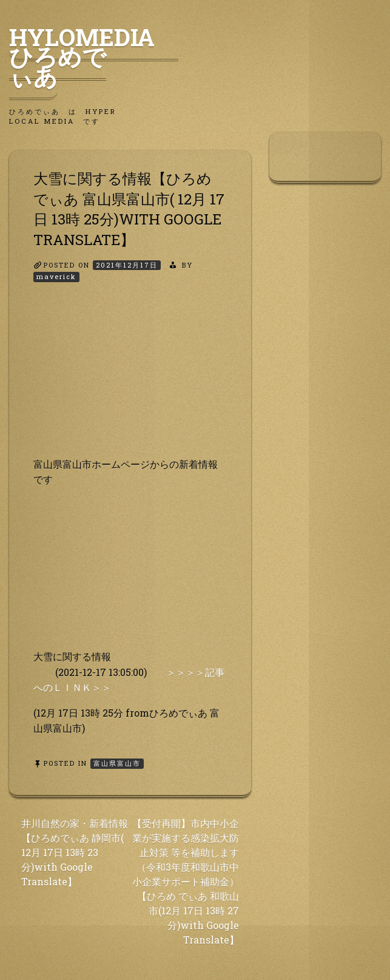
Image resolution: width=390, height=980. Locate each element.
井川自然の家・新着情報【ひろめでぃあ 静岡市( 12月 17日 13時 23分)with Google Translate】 (75, 852)
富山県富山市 (117, 763)
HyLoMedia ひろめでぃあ (94, 56)
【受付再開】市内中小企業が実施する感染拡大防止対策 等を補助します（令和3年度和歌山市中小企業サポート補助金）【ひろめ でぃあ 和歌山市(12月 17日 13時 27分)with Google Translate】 (186, 881)
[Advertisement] (130, 380)
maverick (56, 276)
